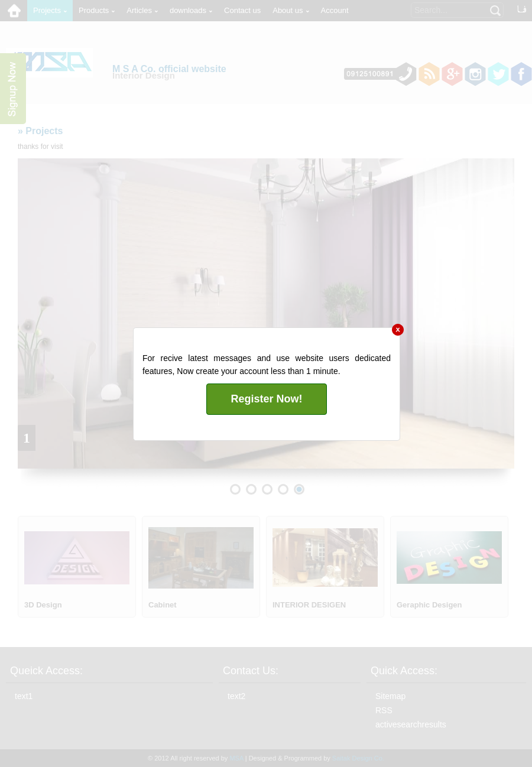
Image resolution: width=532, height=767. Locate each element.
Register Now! (266, 399)
